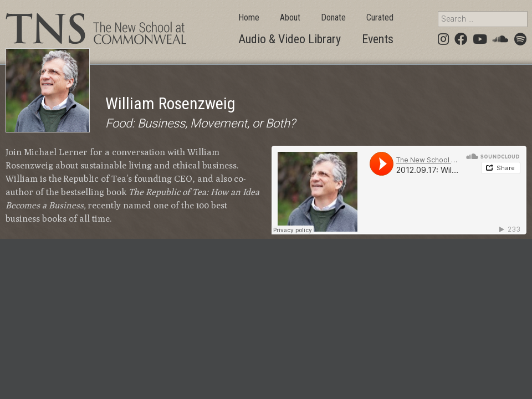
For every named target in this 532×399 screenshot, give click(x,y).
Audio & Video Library (290, 39)
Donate (333, 17)
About (290, 17)
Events (378, 39)
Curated (380, 17)
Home (249, 17)
